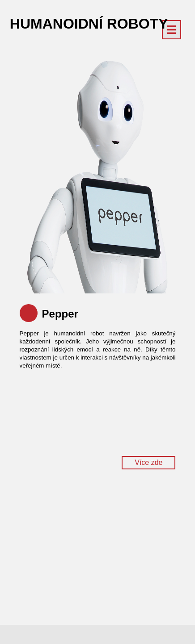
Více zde (148, 462)
